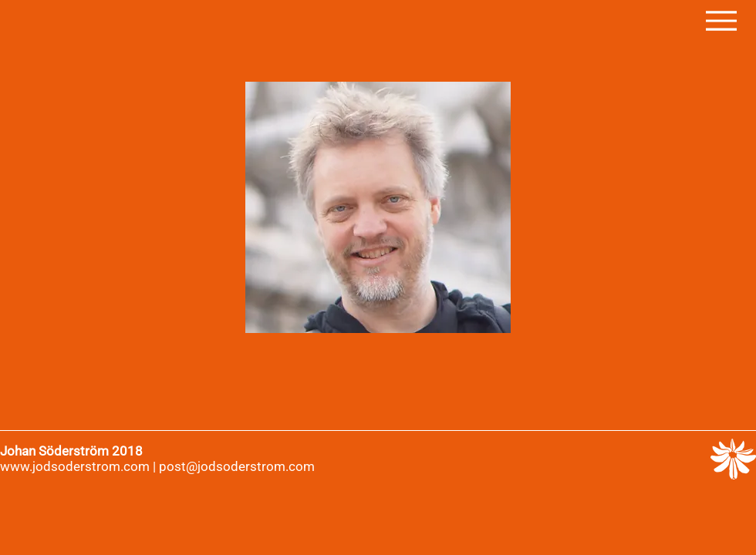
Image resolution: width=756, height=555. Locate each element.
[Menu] (721, 20)
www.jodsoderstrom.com (75, 466)
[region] (378, 207)
